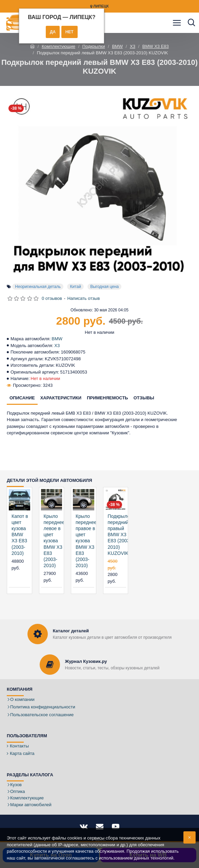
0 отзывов (52, 298)
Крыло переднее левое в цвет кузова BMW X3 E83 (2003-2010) (54, 541)
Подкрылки (94, 46)
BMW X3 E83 (156, 46)
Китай (75, 287)
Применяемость (107, 398)
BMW (117, 46)
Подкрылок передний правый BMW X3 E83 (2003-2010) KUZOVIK (120, 535)
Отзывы (144, 398)
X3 (133, 46)
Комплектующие (58, 46)
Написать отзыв (83, 298)
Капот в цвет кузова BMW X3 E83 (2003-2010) (20, 535)
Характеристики (61, 398)
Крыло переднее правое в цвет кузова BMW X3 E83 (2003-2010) (86, 541)
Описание (22, 398)
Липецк (99, 6)
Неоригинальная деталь (38, 287)
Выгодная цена (104, 287)
